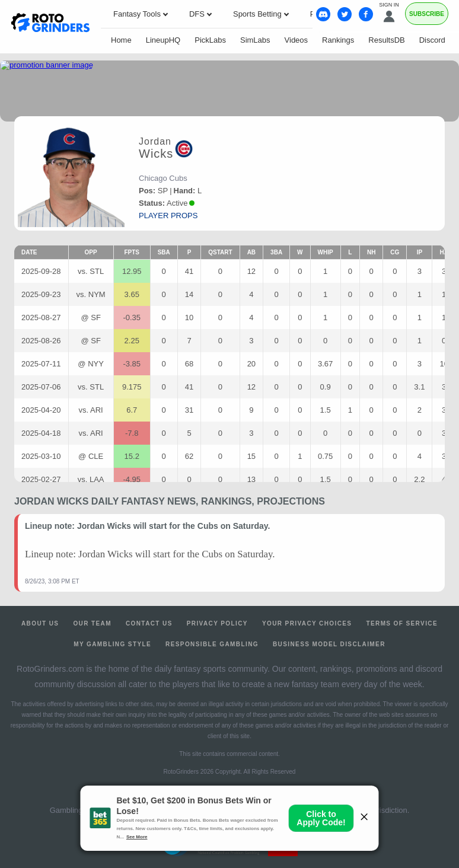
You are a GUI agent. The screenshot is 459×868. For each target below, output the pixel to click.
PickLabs (210, 40)
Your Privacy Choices (307, 623)
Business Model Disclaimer (329, 644)
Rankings (338, 40)
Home (121, 40)
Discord (432, 40)
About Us (40, 623)
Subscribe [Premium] (427, 14)
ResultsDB (386, 40)
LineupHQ (163, 40)
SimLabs (255, 40)
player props (168, 216)
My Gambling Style (112, 644)
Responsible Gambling (212, 644)
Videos (297, 40)
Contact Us (149, 623)
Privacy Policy (217, 623)
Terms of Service (402, 623)
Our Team (92, 623)
